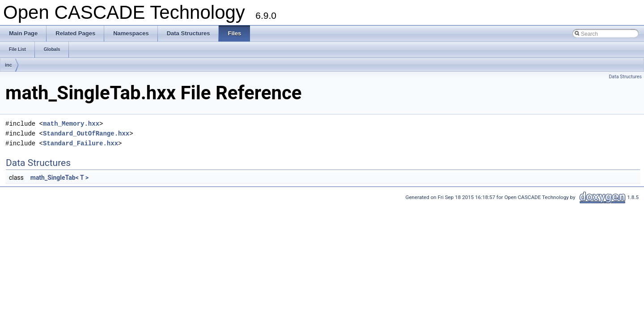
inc (8, 65)
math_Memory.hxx (71, 124)
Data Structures (625, 77)
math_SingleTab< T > (59, 178)
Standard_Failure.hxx (80, 143)
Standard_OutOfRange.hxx (86, 133)
